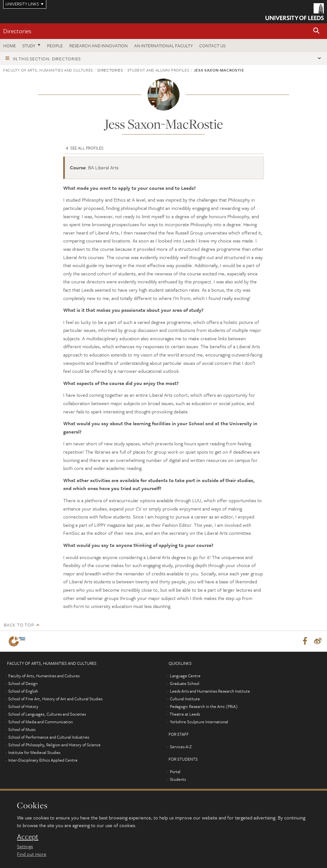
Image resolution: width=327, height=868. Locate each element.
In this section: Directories (47, 59)
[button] (316, 31)
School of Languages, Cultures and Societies (47, 714)
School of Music (22, 730)
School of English (23, 691)
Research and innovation (99, 46)
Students (178, 780)
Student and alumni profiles (158, 70)
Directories (17, 31)
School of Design (23, 684)
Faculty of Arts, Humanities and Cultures (48, 70)
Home (10, 46)
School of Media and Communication (41, 722)
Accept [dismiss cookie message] (28, 837)
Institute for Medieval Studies (34, 753)
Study (29, 46)
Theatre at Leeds (185, 714)
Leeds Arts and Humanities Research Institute (210, 691)
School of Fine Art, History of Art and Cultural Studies (55, 699)
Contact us (212, 46)
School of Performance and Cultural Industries (49, 737)
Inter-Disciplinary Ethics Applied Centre (43, 760)
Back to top (19, 625)
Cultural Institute (185, 699)
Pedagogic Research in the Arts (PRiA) (204, 707)
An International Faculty (163, 46)
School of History (23, 707)
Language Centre (185, 676)
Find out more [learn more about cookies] (32, 854)
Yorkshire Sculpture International (199, 722)
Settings (25, 846)
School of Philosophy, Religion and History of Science (54, 745)
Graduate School (185, 684)
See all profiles (84, 148)
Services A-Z (181, 747)
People (55, 46)
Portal (175, 772)
